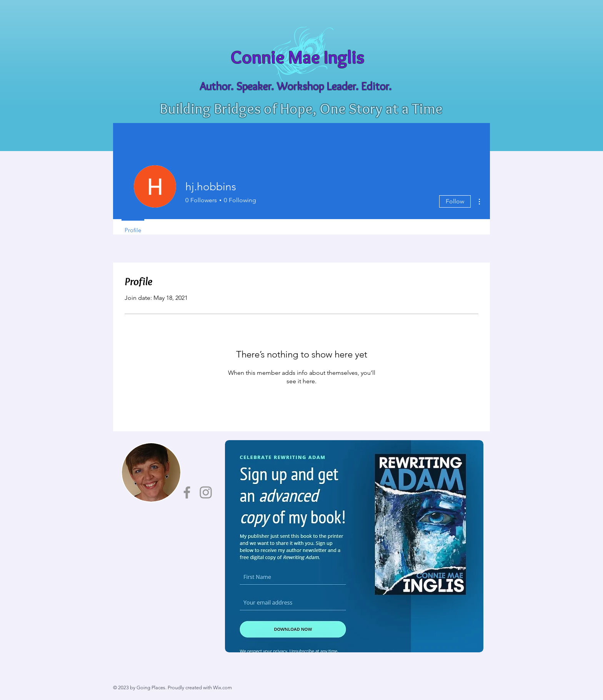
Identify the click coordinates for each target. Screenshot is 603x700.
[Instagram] (206, 492)
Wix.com (222, 688)
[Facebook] (187, 492)
